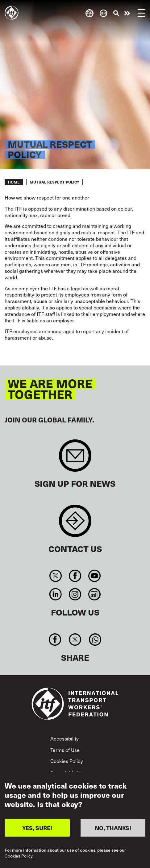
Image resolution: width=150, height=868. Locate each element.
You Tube (95, 576)
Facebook (75, 576)
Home (14, 182)
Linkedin (55, 594)
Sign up (75, 459)
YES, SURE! (37, 834)
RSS (95, 594)
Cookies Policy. (19, 863)
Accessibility (65, 738)
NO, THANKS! (113, 834)
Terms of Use (65, 750)
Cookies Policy (67, 761)
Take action (127, 13)
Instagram (75, 594)
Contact (75, 524)
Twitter (55, 576)
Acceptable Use (68, 772)
